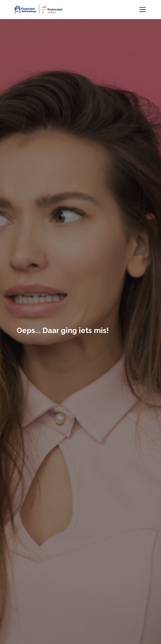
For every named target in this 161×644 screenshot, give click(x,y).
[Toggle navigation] (142, 10)
